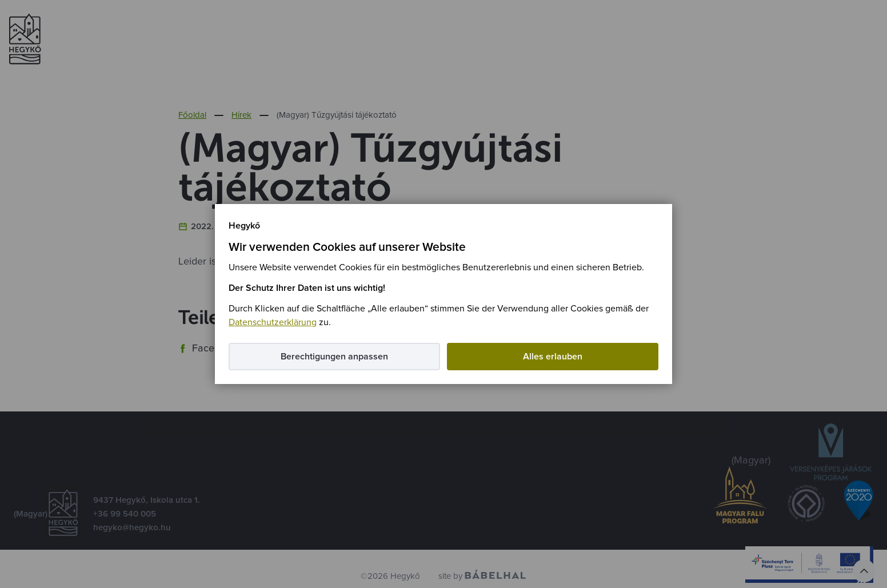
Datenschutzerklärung (273, 322)
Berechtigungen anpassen (334, 357)
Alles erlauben (553, 357)
